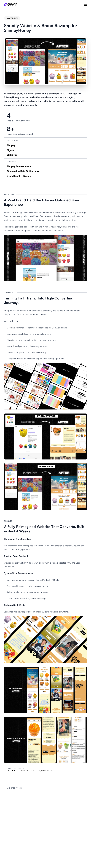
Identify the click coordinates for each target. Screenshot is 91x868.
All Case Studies (13, 788)
